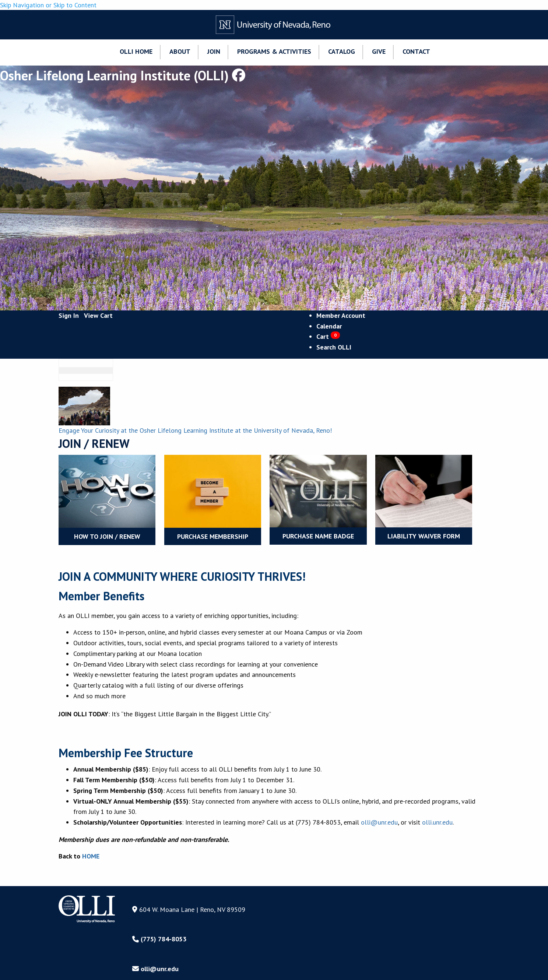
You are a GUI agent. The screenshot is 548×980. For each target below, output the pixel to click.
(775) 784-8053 (159, 939)
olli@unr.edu (379, 822)
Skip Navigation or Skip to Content (48, 5)
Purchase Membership (213, 536)
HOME (91, 856)
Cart (328, 336)
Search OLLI (334, 347)
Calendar (329, 326)
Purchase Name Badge (318, 536)
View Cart (98, 315)
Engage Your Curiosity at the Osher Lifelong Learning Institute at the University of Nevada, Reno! (195, 430)
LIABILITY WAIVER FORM (424, 536)
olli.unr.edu (437, 822)
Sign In (69, 315)
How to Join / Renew (107, 536)
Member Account (341, 315)
